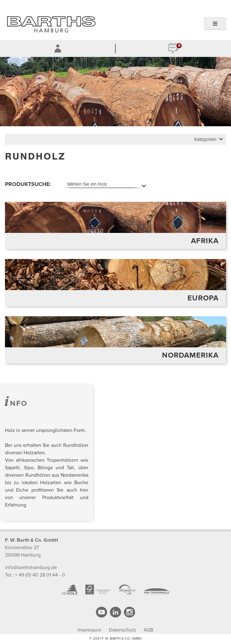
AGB (148, 630)
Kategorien (209, 139)
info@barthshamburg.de (31, 568)
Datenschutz (122, 630)
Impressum (90, 630)
